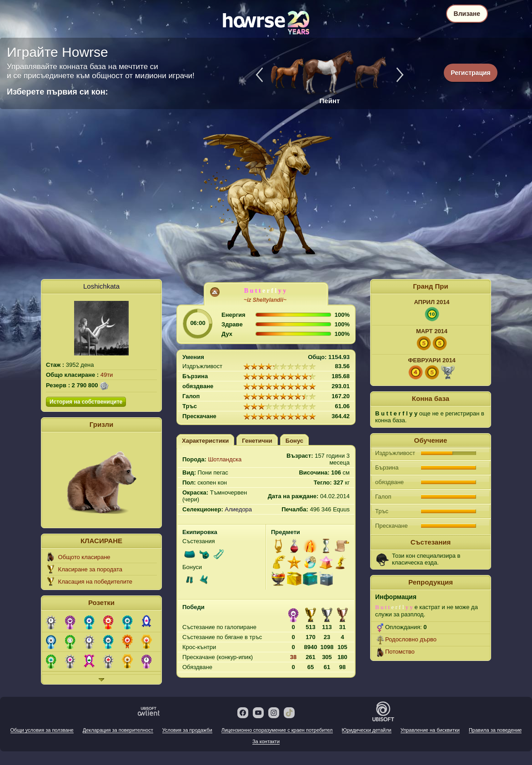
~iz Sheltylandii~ (265, 300)
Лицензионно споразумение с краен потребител (277, 730)
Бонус (294, 441)
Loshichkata (101, 286)
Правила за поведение (495, 730)
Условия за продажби (187, 730)
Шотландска (225, 459)
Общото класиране (84, 557)
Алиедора (238, 509)
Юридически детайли (367, 730)
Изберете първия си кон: (58, 92)
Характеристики (205, 441)
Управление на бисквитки (430, 730)
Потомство (400, 652)
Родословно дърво (411, 639)
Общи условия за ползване (42, 730)
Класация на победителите (95, 582)
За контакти (266, 741)
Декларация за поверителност (118, 730)
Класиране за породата (90, 569)
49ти (107, 375)
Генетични (257, 441)
